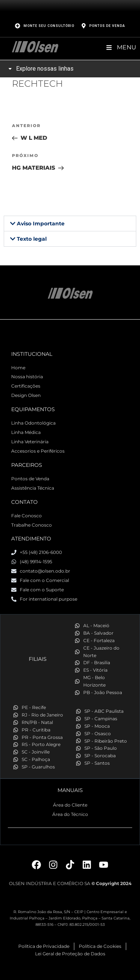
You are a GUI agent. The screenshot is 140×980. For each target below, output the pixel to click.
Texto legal (32, 239)
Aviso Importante (41, 224)
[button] (70, 224)
